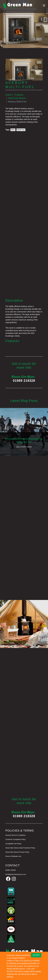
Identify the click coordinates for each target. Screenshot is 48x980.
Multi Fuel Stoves (17, 98)
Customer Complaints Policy (15, 839)
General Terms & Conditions (15, 835)
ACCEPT (36, 955)
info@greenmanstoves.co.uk (16, 874)
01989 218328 (24, 381)
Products (19, 95)
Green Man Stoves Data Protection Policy (20, 848)
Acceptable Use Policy (13, 844)
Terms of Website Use (13, 856)
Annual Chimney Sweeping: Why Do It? (24, 440)
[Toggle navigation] (44, 6)
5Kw (13, 130)
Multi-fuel (21, 130)
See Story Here (24, 447)
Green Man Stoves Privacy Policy (17, 852)
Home (8, 95)
